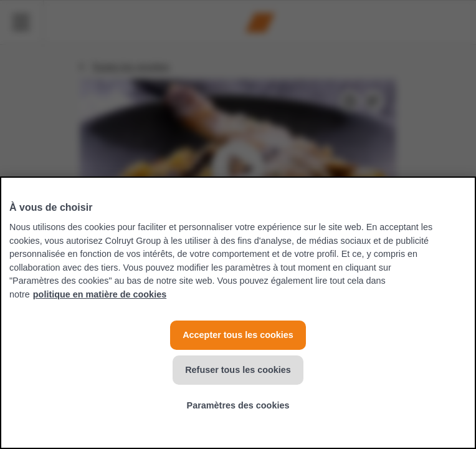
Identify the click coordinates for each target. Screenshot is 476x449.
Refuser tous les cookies (238, 370)
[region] (238, 313)
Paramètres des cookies (238, 405)
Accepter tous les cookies (238, 335)
